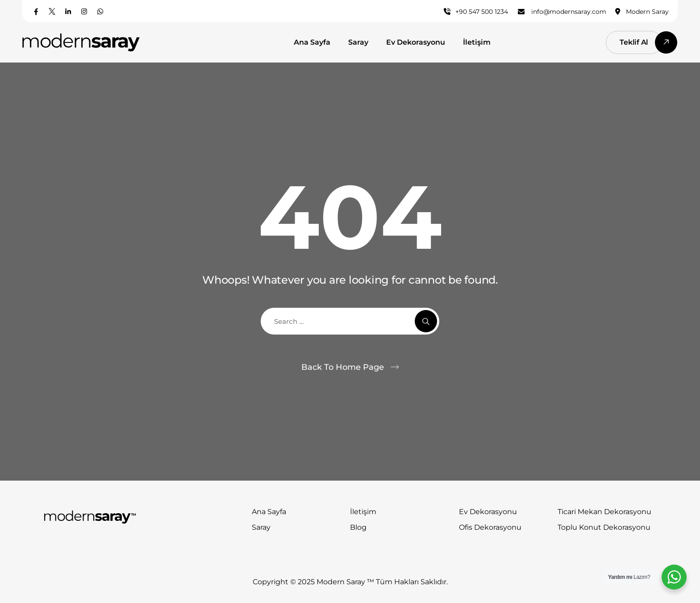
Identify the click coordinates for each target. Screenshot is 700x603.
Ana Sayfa (312, 42)
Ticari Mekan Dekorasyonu (604, 512)
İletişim (477, 42)
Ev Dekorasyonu (416, 42)
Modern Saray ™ (346, 582)
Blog (358, 527)
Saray (358, 42)
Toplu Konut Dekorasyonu (604, 527)
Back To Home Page (343, 367)
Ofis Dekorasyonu (490, 527)
